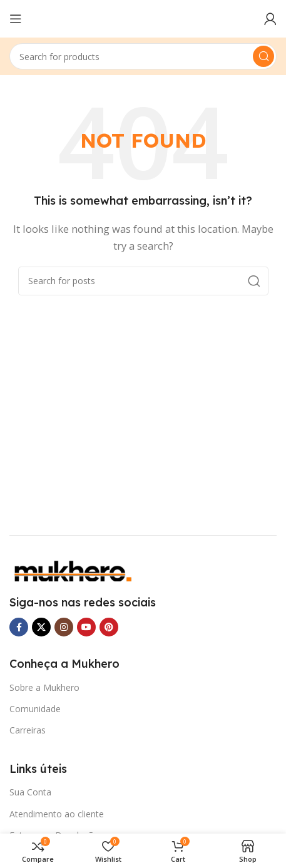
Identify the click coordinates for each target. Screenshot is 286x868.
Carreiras (28, 730)
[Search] (143, 56)
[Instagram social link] (64, 627)
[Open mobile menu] (16, 19)
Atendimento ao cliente (57, 814)
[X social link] (41, 627)
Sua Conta (30, 792)
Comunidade (35, 709)
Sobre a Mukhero (44, 687)
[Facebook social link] (19, 627)
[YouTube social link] (86, 627)
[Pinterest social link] (109, 627)
